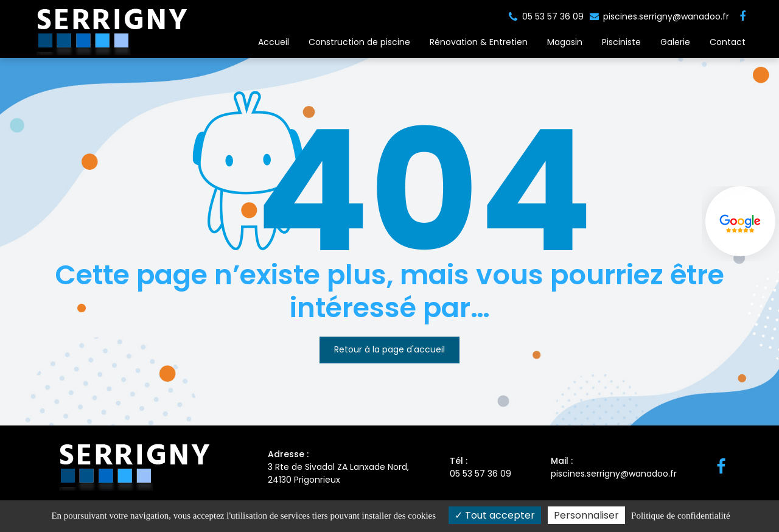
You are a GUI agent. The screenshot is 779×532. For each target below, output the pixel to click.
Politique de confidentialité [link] (680, 516)
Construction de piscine (359, 42)
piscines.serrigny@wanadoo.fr (659, 16)
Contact (728, 42)
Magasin (565, 42)
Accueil (274, 42)
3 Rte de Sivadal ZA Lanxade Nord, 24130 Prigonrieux (339, 467)
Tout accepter (495, 515)
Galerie (675, 42)
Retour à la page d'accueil (389, 349)
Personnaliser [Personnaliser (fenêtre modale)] (586, 515)
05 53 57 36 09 (480, 467)
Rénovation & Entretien (479, 42)
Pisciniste (621, 42)
